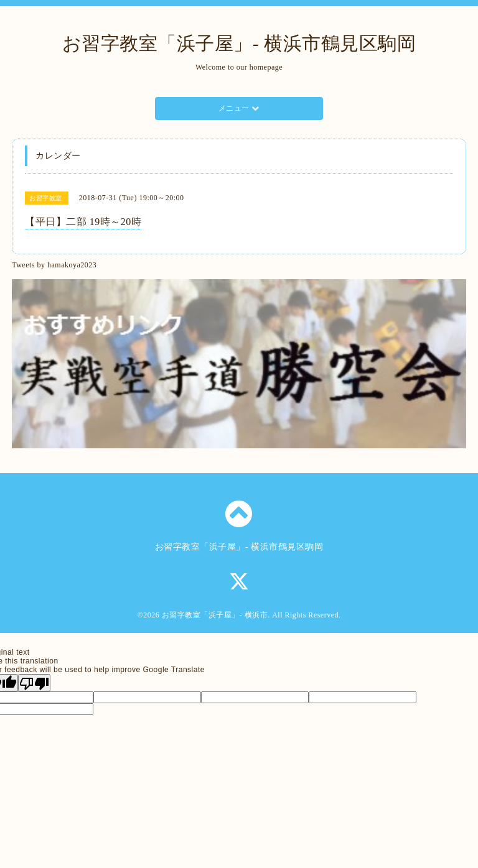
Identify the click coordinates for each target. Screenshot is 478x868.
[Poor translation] (34, 683)
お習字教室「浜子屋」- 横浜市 (215, 615)
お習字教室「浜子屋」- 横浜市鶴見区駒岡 (239, 43)
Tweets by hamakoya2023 (54, 265)
